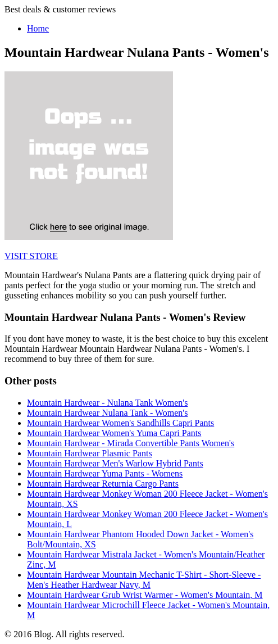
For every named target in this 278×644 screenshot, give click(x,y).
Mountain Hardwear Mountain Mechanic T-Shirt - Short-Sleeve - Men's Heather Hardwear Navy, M (144, 580)
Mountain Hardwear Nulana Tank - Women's (107, 413)
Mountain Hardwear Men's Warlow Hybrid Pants (115, 463)
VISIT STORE (31, 256)
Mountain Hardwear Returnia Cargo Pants (103, 484)
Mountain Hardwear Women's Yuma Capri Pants (114, 433)
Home (38, 28)
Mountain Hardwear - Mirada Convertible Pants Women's (131, 443)
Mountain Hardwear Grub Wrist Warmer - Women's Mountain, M (145, 595)
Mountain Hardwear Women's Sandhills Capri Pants (120, 423)
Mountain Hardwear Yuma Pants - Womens (105, 473)
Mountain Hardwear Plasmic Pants (90, 453)
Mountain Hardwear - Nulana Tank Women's (107, 403)
